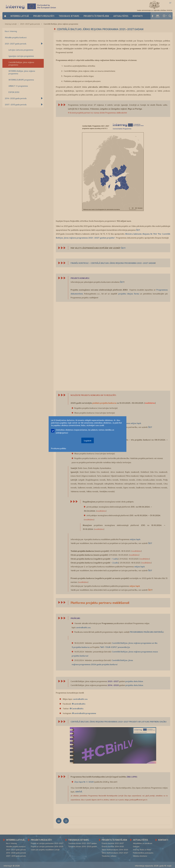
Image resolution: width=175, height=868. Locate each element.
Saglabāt (88, 440)
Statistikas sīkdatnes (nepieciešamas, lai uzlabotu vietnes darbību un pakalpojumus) (83, 431)
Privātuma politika (59, 448)
